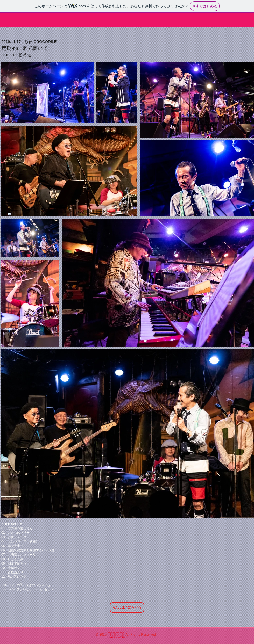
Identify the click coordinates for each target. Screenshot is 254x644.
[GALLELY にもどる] (127, 607)
